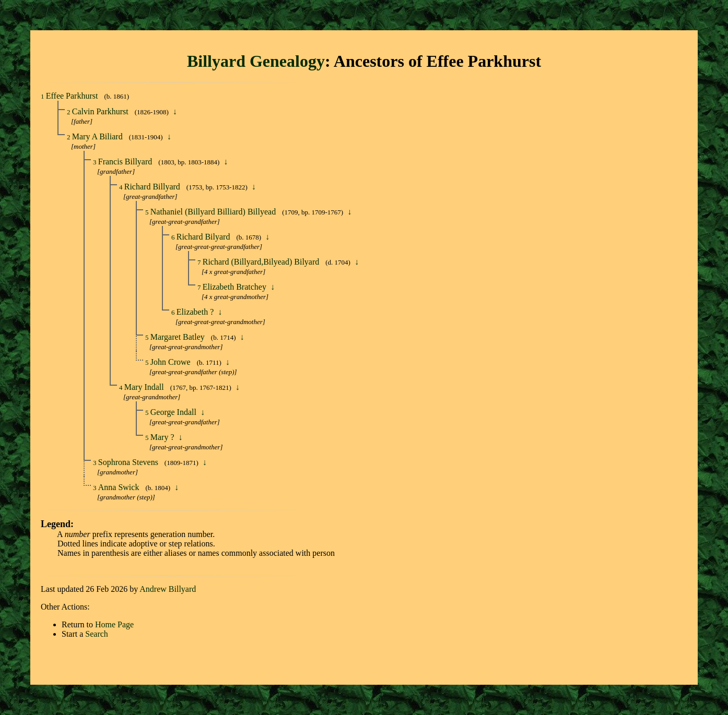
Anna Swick (120, 487)
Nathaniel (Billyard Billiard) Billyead (214, 212)
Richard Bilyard (204, 237)
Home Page (114, 624)
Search (97, 634)
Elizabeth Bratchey (236, 287)
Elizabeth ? (196, 312)
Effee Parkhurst (73, 96)
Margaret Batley (179, 337)
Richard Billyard (153, 187)
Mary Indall (145, 387)
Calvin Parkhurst (101, 111)
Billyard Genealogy (256, 61)
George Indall (174, 412)
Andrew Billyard (168, 589)
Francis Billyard (126, 162)
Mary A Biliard (98, 136)
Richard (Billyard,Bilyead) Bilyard (262, 262)
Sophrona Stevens (129, 462)
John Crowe (172, 362)
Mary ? (163, 437)
